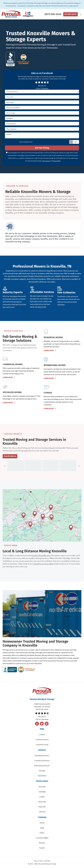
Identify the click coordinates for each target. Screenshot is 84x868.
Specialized (42, 776)
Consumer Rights (42, 838)
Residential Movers (42, 755)
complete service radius (43, 564)
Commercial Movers (42, 760)
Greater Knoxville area (41, 555)
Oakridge (42, 792)
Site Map (47, 861)
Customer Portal (42, 744)
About (42, 823)
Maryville (42, 807)
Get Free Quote (70, 14)
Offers (42, 833)
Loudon (42, 797)
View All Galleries (10, 456)
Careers (42, 848)
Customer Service (42, 739)
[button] (5, 466)
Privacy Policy (57, 161)
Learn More (50, 350)
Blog (42, 828)
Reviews (42, 843)
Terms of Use (46, 161)
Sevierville (42, 802)
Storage (42, 771)
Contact (42, 734)
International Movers (42, 766)
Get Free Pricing (42, 148)
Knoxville (42, 787)
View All (42, 812)
